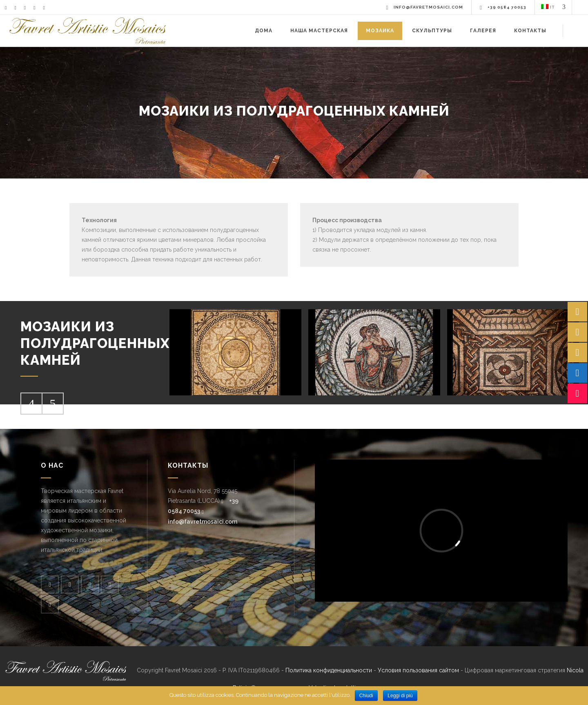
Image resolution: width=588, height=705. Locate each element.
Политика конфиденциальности (329, 670)
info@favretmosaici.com (203, 522)
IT (548, 7)
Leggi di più (400, 696)
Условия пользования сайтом (418, 670)
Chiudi (366, 696)
